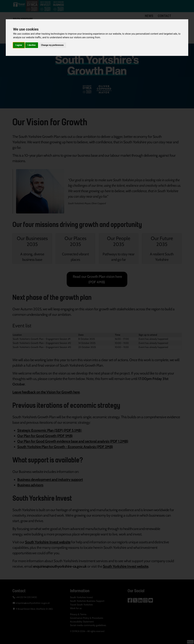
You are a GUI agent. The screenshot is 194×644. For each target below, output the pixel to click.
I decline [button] (32, 45)
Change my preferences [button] (52, 45)
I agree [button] (19, 45)
